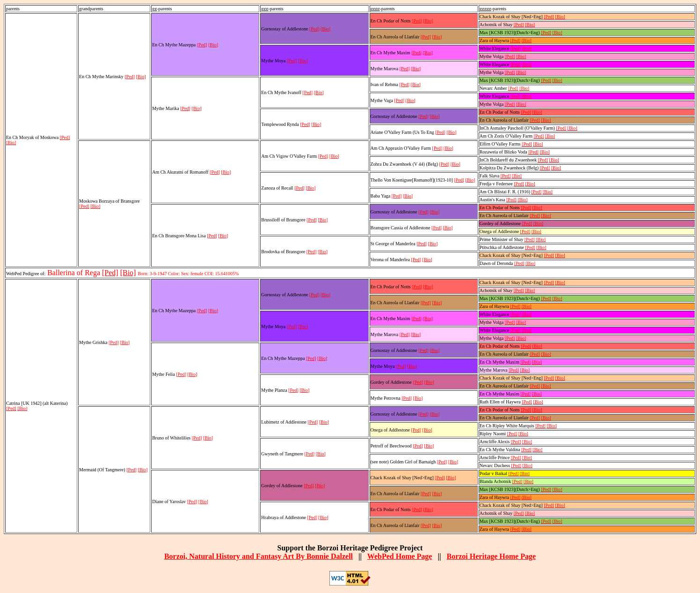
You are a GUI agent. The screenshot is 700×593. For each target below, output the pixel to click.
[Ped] (65, 137)
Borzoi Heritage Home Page (491, 556)
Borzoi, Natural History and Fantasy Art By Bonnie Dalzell (259, 556)
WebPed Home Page (400, 556)
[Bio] (11, 143)
